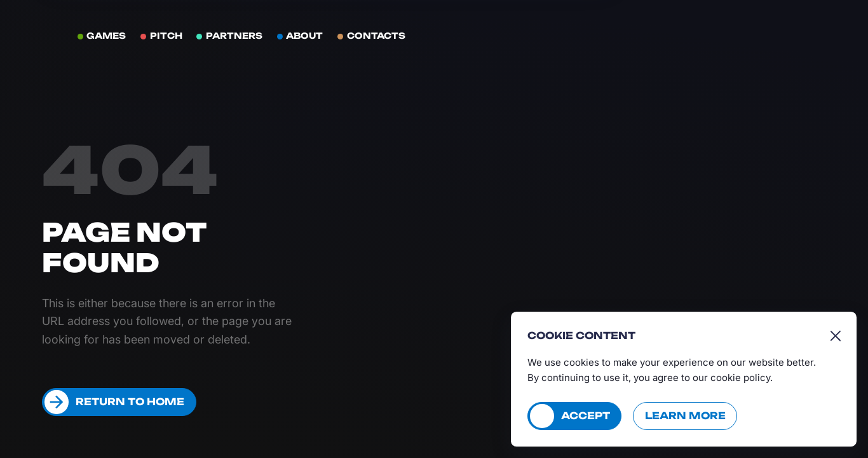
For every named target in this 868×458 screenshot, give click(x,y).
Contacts (376, 36)
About (304, 36)
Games (106, 36)
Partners (234, 36)
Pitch (166, 36)
